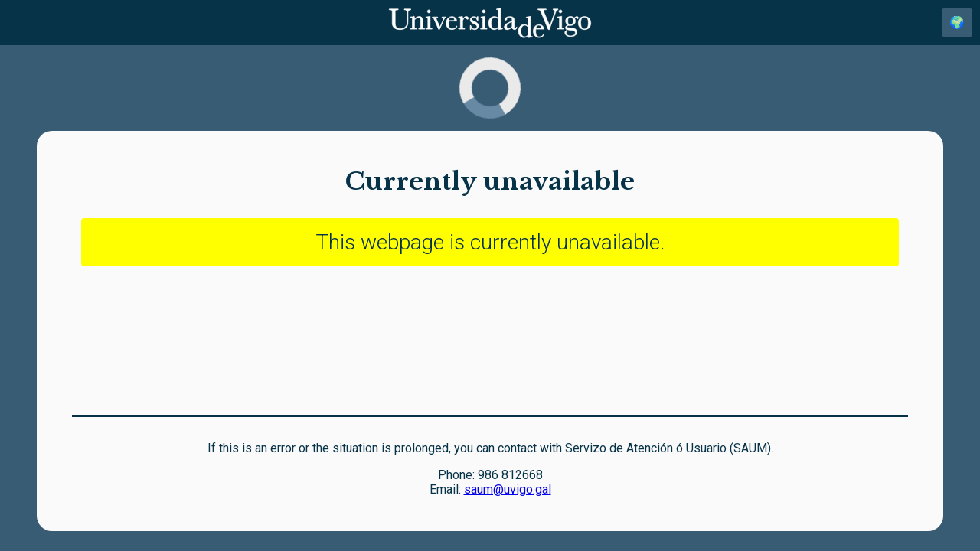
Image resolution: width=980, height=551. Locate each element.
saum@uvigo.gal (508, 489)
